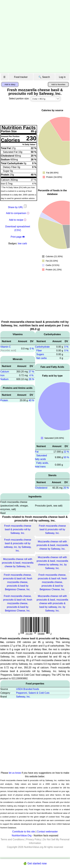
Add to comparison (16, 213)
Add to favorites (58, 84)
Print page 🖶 (18, 237)
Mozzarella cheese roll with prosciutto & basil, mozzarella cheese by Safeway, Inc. (52, 545)
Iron (2, 375)
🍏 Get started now (35, 863)
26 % (31, 379)
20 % (66, 488)
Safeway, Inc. (23, 697)
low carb (23, 243)
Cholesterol (41, 488)
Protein (4, 400)
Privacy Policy (34, 839)
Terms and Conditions (12, 839)
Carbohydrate (42, 347)
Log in (62, 77)
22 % (66, 452)
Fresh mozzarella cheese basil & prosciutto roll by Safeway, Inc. (18, 529)
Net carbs (41, 358)
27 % (31, 372)
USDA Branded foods (28, 689)
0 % (32, 349)
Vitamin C (6, 347)
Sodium (4, 379)
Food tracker (21, 77)
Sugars (40, 354)
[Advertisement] (35, 37)
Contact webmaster (47, 832)
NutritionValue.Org (22, 836)
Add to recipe (16, 220)
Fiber (39, 351)
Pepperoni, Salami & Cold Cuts (33, 693)
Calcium (5, 372)
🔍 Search (44, 77)
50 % (66, 457)
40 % (31, 400)
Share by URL (18, 207)
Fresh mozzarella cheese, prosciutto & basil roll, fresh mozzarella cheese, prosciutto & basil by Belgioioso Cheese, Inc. (18, 582)
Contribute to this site (24, 832)
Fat (37, 452)
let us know (15, 773)
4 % (31, 375)
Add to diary (10, 84)
